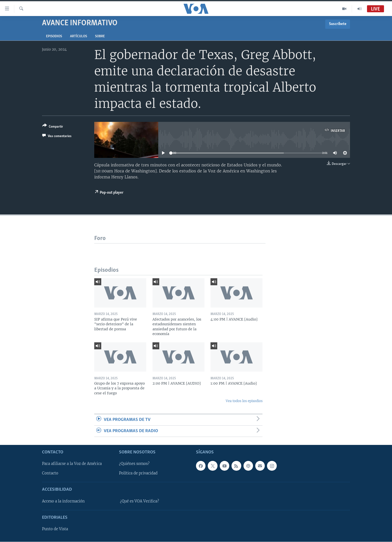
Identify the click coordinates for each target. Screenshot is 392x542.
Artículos (78, 36)
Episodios (54, 36)
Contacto (50, 473)
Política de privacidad (138, 473)
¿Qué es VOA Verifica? (139, 501)
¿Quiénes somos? (134, 464)
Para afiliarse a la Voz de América (72, 464)
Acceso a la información (63, 501)
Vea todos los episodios (244, 401)
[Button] (53, 127)
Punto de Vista (55, 529)
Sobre (100, 36)
